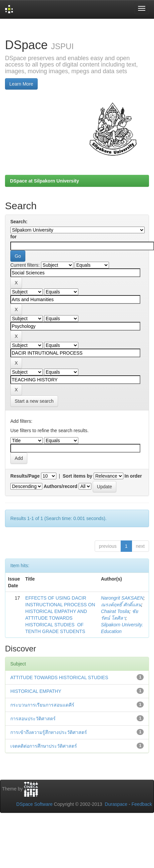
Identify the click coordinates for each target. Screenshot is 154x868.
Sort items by (77, 476)
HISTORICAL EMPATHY (36, 691)
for (13, 237)
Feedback (142, 804)
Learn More (21, 84)
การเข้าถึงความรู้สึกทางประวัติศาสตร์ (49, 732)
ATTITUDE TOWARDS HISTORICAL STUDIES (59, 677)
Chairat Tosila (115, 611)
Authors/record (60, 486)
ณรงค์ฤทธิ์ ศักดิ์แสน (121, 605)
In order (133, 476)
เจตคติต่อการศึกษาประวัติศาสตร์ (44, 746)
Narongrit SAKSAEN (122, 598)
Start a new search (34, 401)
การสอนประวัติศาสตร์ (33, 719)
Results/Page (25, 476)
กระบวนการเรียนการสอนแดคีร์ (42, 705)
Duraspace (116, 804)
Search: (19, 222)
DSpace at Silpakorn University (44, 181)
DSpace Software (34, 804)
